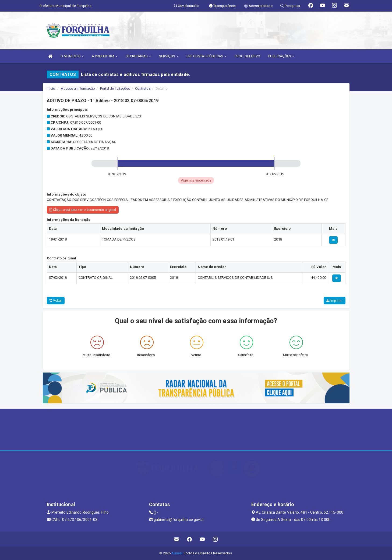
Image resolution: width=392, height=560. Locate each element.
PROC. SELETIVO (247, 56)
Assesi (177, 553)
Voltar (56, 301)
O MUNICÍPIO (72, 56)
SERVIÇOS (169, 56)
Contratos (143, 88)
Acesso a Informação (78, 88)
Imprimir (334, 301)
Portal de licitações (115, 88)
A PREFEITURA (105, 56)
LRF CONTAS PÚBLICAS (206, 56)
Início (51, 88)
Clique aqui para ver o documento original (83, 210)
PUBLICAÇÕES (281, 56)
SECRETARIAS (138, 56)
